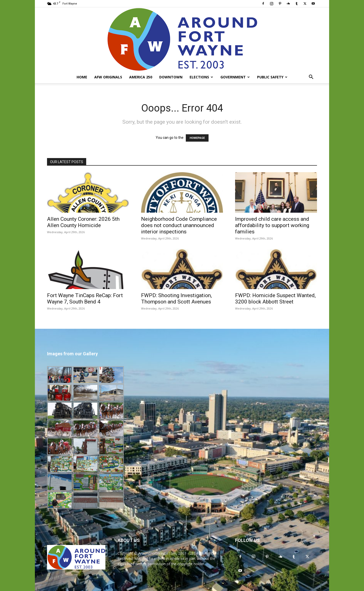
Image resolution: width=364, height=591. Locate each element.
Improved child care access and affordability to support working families (272, 225)
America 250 (141, 77)
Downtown (171, 77)
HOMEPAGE (197, 138)
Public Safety (272, 77)
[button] (311, 78)
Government (235, 77)
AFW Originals (108, 77)
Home (82, 77)
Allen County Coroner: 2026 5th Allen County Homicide (83, 222)
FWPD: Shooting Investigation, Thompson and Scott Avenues (176, 299)
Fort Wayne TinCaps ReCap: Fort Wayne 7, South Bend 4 (85, 299)
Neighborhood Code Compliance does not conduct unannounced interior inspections (179, 225)
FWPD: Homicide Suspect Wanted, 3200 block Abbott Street (275, 299)
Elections (201, 77)
